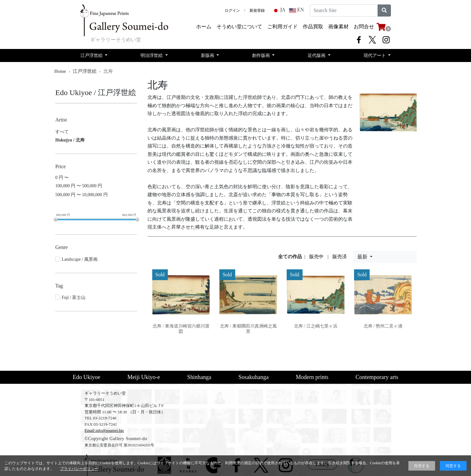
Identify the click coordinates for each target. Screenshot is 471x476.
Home (60, 71)
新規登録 (257, 10)
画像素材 (338, 27)
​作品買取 (313, 27)
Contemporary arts (377, 377)
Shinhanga (199, 377)
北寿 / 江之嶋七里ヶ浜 (316, 326)
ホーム (204, 27)
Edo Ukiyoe (86, 377)
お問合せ (364, 27)
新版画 (208, 55)
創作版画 (262, 55)
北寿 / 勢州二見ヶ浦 (383, 326)
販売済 (340, 257)
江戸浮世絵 (92, 55)
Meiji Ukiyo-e (144, 377)
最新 (363, 257)
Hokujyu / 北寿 (70, 140)
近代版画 (317, 55)
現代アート (375, 55)
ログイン (232, 10)
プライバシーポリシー (79, 469)
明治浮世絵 (152, 55)
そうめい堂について (239, 27)
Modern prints (312, 377)
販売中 (316, 257)
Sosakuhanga (253, 377)
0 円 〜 (62, 178)
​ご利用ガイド (283, 27)
